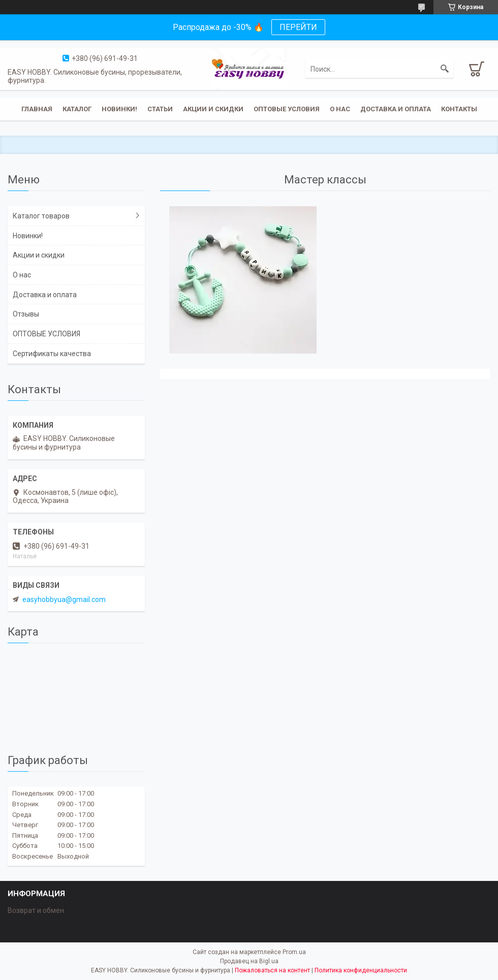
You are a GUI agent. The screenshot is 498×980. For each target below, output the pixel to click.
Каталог (77, 109)
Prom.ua (294, 952)
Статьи (160, 109)
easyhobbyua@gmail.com (64, 599)
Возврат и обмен (36, 910)
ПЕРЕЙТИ (298, 27)
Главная (37, 109)
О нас (340, 109)
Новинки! (119, 109)
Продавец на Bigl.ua (249, 961)
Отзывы (26, 314)
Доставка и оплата (396, 109)
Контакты (459, 109)
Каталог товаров (41, 216)
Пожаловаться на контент (272, 970)
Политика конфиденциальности (361, 970)
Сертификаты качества (52, 354)
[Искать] (445, 69)
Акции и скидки (213, 109)
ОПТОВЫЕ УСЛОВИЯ (287, 109)
